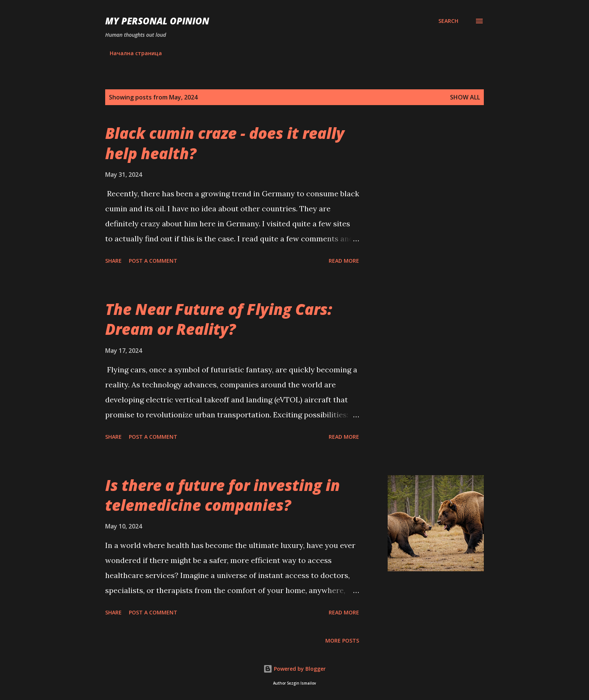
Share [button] (113, 261)
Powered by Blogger (294, 669)
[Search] (448, 21)
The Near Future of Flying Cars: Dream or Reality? (219, 319)
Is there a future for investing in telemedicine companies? (223, 495)
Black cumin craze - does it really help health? (225, 143)
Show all (465, 97)
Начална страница (136, 53)
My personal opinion (157, 21)
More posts (342, 641)
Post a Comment (153, 261)
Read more (344, 261)
